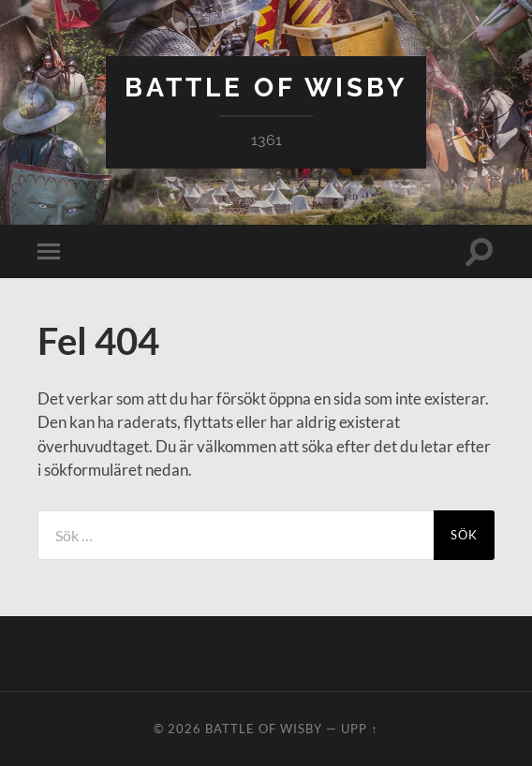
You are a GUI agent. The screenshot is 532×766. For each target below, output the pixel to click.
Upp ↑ (359, 729)
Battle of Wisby (266, 88)
